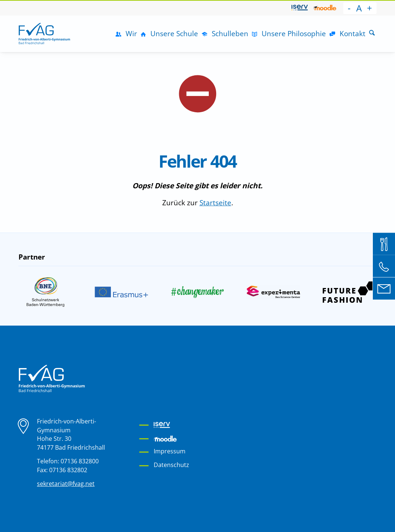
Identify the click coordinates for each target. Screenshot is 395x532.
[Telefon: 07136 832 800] (384, 266)
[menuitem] (300, 8)
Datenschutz (171, 465)
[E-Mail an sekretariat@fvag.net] (384, 288)
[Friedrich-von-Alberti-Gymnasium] (44, 33)
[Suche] (372, 33)
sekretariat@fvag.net (66, 484)
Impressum (170, 451)
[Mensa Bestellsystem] (384, 244)
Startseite (215, 202)
